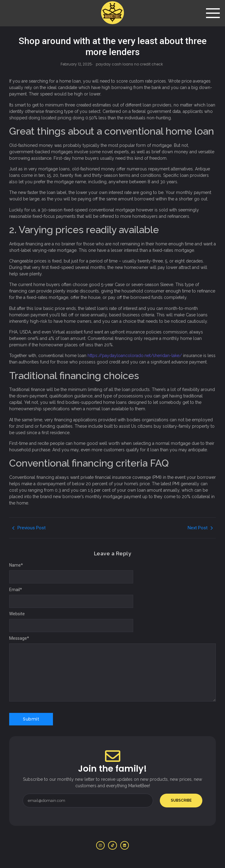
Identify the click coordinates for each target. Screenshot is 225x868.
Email (16, 590)
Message (19, 638)
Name (16, 565)
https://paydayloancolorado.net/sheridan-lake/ (135, 356)
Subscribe (181, 800)
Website (17, 614)
